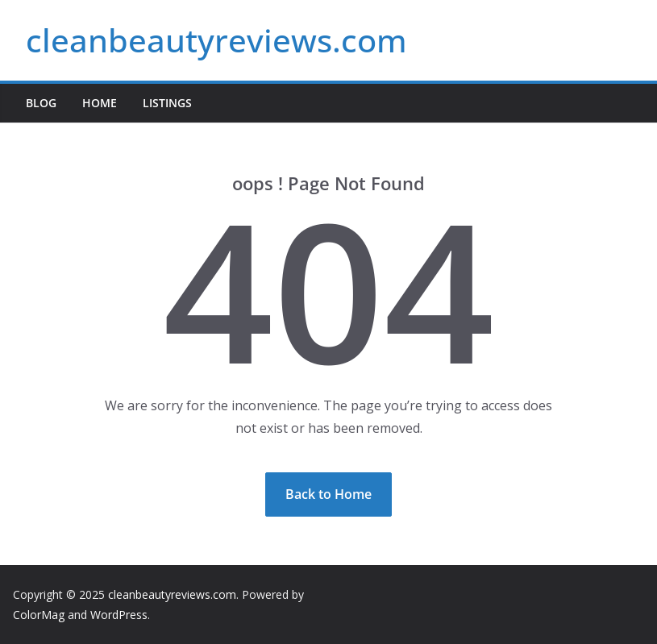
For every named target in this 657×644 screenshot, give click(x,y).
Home (100, 103)
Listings (167, 103)
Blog (41, 103)
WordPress (119, 615)
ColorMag (39, 615)
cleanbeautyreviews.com (216, 40)
